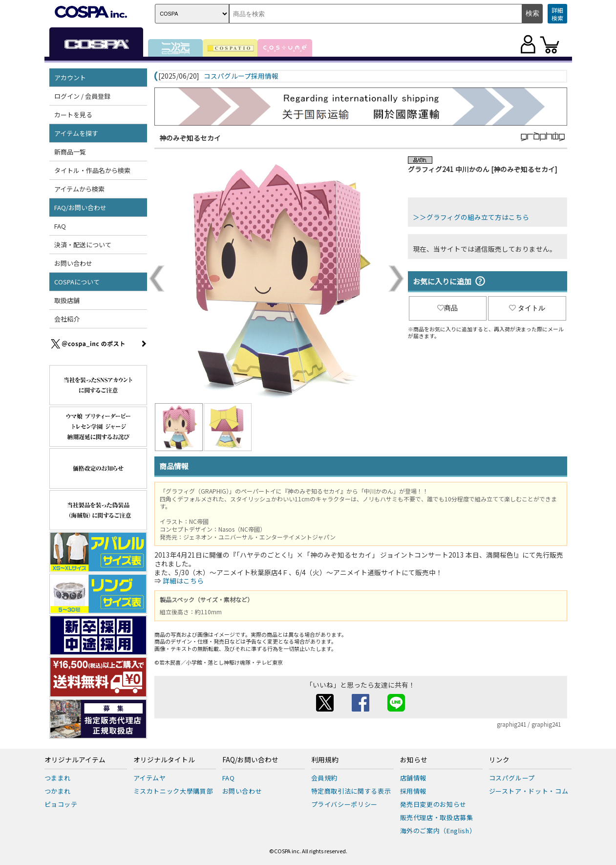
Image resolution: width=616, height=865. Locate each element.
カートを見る (73, 115)
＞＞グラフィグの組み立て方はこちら (471, 217)
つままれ (58, 778)
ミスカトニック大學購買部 (173, 791)
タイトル (527, 308)
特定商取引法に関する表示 (351, 791)
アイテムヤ (150, 778)
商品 (447, 308)
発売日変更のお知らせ (434, 804)
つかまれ (58, 791)
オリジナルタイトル (164, 760)
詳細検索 (557, 14)
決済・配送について (83, 245)
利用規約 (325, 760)
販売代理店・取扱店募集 (437, 817)
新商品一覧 (70, 152)
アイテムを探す (76, 133)
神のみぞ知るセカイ (190, 138)
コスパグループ (512, 778)
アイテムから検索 (79, 189)
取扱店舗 (67, 300)
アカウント (70, 77)
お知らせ (414, 760)
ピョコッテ (61, 804)
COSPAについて (77, 282)
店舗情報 (414, 778)
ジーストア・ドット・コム (529, 791)
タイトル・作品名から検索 (92, 170)
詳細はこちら (183, 581)
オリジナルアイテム (75, 760)
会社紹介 (67, 319)
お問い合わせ (73, 263)
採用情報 (414, 791)
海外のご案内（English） (438, 831)
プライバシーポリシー (345, 804)
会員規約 (325, 778)
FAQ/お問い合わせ (80, 207)
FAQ (60, 226)
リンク (499, 760)
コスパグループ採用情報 (241, 76)
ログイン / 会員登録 (82, 96)
